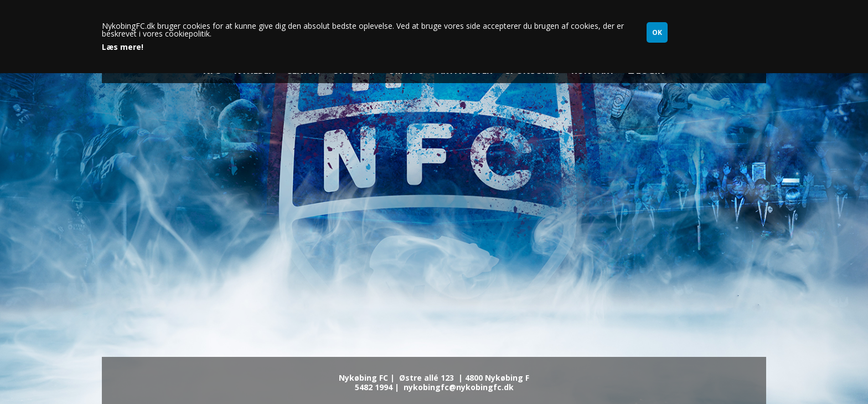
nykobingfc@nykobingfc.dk (459, 387)
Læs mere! (123, 47)
